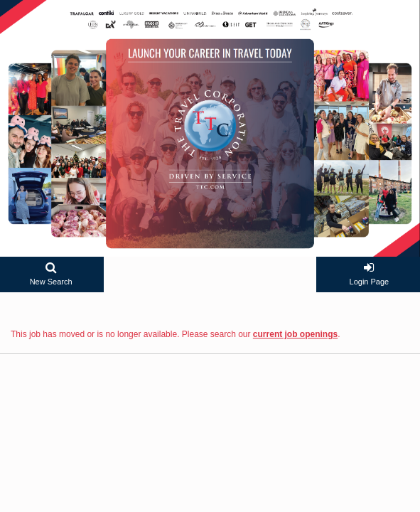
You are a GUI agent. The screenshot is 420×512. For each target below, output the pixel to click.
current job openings (295, 334)
